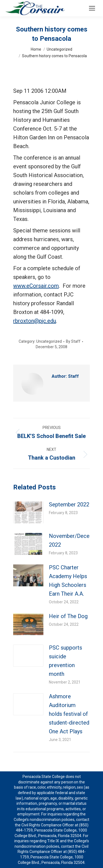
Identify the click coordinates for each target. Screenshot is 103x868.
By (73, 341)
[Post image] (28, 512)
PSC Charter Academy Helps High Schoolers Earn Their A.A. (68, 581)
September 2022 (69, 504)
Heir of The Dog (68, 616)
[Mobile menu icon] (92, 8)
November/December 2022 (76, 540)
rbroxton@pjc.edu (35, 321)
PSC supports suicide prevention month (66, 661)
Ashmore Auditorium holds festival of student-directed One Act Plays (69, 714)
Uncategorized (49, 341)
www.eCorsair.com (36, 286)
